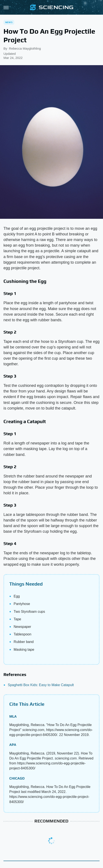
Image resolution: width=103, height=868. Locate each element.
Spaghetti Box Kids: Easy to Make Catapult (41, 685)
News (9, 22)
